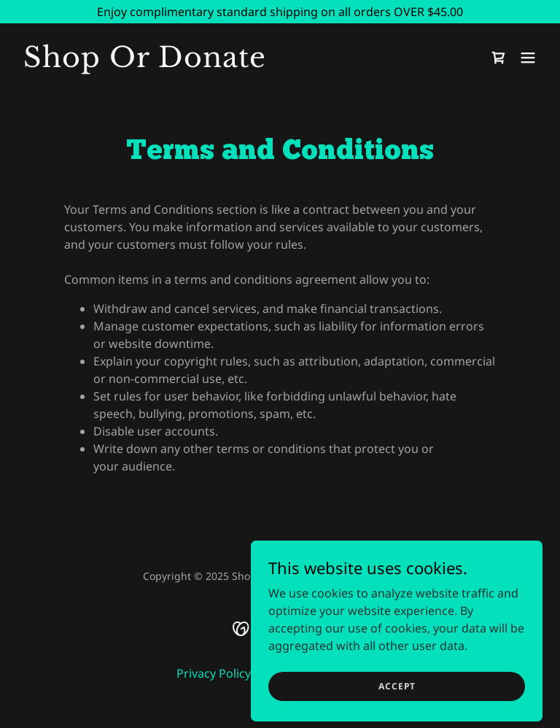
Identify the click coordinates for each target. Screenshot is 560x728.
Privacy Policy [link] (214, 673)
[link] (145, 63)
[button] (528, 58)
